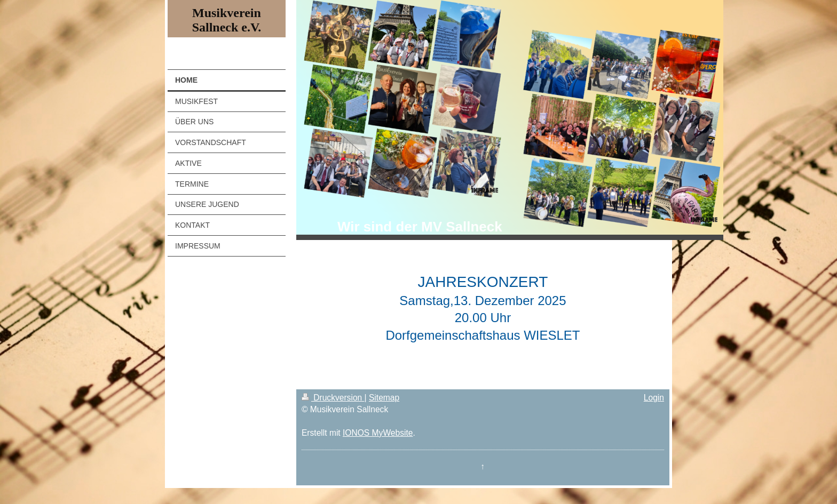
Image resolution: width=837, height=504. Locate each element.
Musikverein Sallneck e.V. (227, 20)
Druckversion (333, 398)
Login (654, 398)
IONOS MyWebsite (378, 433)
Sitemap (384, 398)
